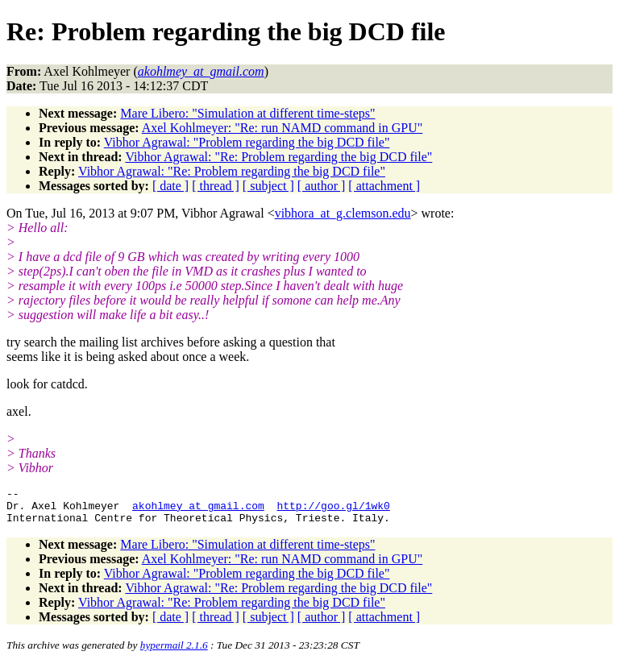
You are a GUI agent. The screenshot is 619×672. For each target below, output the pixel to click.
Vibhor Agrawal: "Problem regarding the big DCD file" (247, 142)
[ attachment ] (384, 186)
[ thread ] (216, 186)
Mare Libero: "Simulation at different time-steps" (247, 113)
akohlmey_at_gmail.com (198, 510)
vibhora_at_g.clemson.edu (343, 213)
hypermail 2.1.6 (174, 652)
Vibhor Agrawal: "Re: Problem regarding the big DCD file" (278, 157)
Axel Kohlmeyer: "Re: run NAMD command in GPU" (282, 128)
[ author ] (322, 186)
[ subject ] (268, 186)
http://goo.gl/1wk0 (333, 510)
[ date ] (170, 186)
